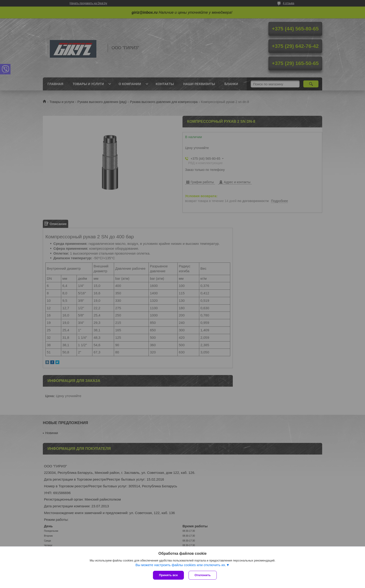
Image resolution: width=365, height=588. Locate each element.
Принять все (168, 575)
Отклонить (203, 575)
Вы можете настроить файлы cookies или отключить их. (181, 565)
